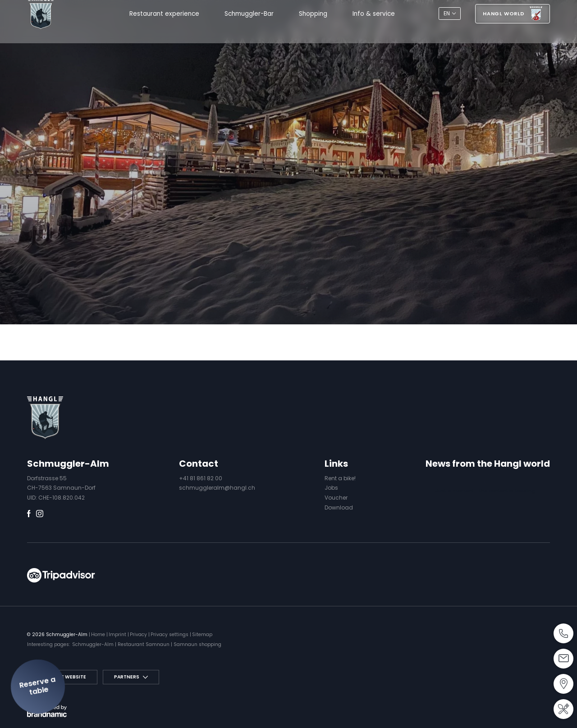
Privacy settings (170, 635)
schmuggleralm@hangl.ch (217, 488)
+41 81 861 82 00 (201, 478)
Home (99, 635)
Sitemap (202, 635)
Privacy (139, 635)
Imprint (118, 635)
